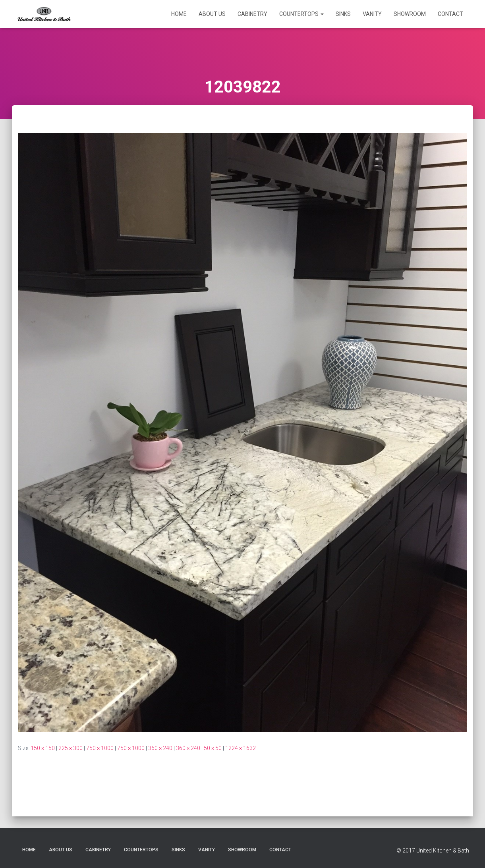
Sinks (343, 14)
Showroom (410, 14)
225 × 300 (71, 748)
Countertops (301, 14)
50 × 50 (213, 748)
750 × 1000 (100, 748)
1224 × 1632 (241, 748)
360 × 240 (160, 748)
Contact (450, 14)
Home (179, 14)
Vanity (372, 14)
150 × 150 (43, 748)
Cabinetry (252, 14)
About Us (212, 14)
